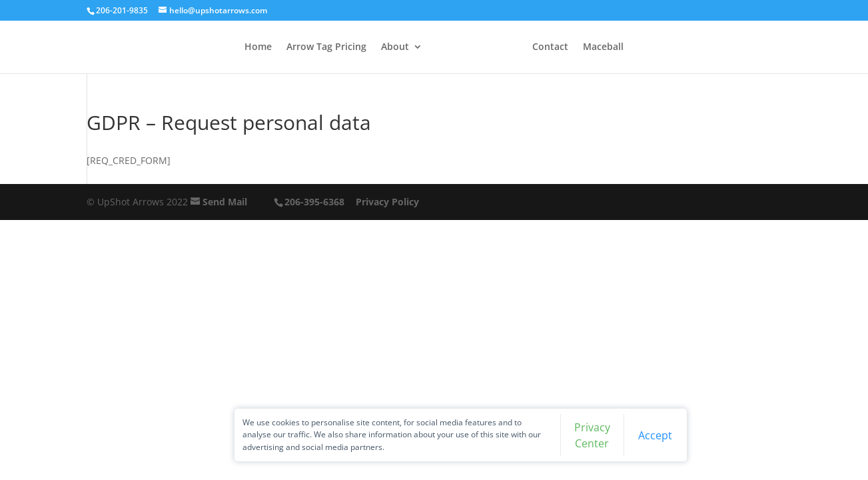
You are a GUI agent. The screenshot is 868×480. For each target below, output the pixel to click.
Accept (607, 433)
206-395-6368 (314, 202)
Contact (568, 47)
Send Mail (225, 202)
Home (241, 47)
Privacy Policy (387, 202)
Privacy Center (550, 433)
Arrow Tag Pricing (309, 47)
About (378, 47)
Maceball (621, 47)
